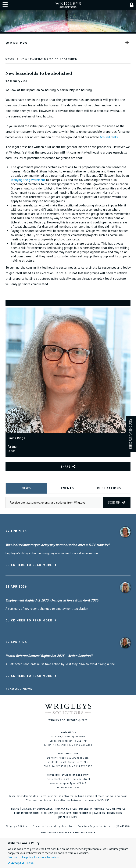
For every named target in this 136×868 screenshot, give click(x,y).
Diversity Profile (92, 809)
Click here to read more (29, 565)
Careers (99, 813)
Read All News (19, 689)
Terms (15, 809)
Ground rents (109, 137)
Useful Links (68, 817)
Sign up (116, 502)
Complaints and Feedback (74, 813)
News (10, 59)
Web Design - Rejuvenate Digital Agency (68, 833)
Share (65, 467)
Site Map (47, 813)
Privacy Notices (66, 809)
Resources (115, 813)
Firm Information (26, 813)
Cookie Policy (116, 809)
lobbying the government (28, 180)
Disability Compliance (37, 809)
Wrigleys (17, 43)
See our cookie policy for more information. (34, 857)
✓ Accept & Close (21, 863)
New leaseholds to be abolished (49, 59)
